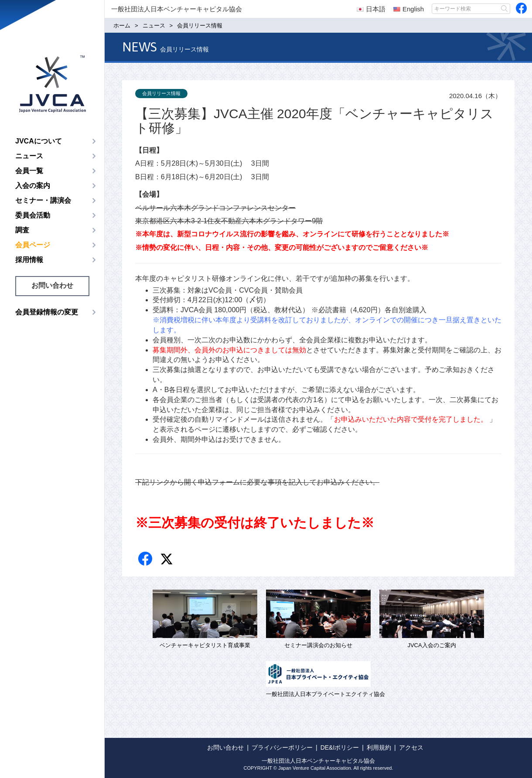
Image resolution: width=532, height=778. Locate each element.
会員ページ (33, 245)
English (409, 9)
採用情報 (29, 260)
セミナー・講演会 (43, 200)
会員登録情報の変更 (47, 312)
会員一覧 (29, 171)
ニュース (29, 156)
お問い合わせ (52, 285)
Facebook (146, 559)
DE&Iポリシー (340, 747)
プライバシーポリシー (282, 747)
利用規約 (379, 747)
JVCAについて (39, 141)
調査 (22, 230)
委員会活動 (33, 215)
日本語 (371, 9)
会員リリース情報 (161, 93)
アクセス (411, 747)
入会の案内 (33, 186)
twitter (168, 560)
